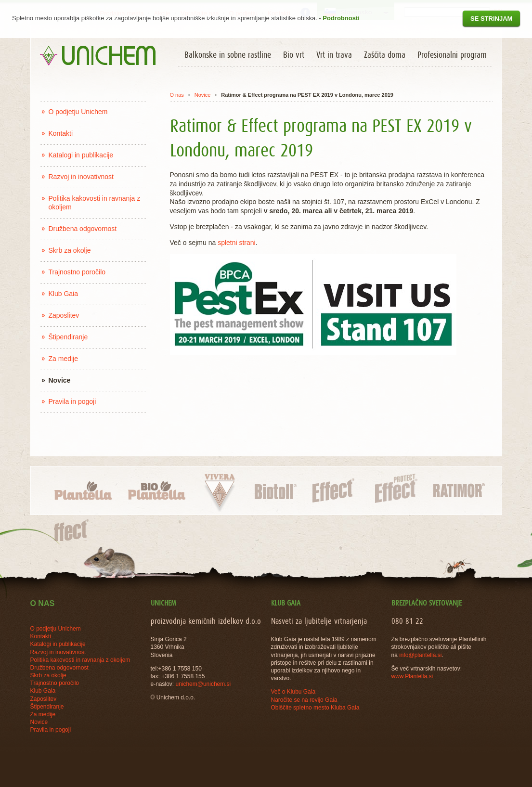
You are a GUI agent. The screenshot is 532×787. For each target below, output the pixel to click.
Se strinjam (491, 19)
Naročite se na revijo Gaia (304, 700)
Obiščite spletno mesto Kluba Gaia (315, 708)
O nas (176, 95)
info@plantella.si (420, 655)
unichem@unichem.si (203, 684)
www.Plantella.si (412, 676)
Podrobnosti (341, 18)
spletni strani (237, 243)
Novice (203, 95)
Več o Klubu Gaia (293, 692)
